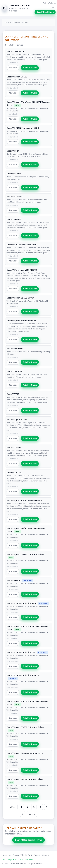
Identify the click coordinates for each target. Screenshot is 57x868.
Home (8, 22)
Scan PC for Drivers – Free (28, 840)
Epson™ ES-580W (15, 196)
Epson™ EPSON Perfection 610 (21, 652)
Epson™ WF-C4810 (15, 51)
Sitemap (45, 855)
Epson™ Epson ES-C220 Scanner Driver (25, 779)
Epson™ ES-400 (14, 174)
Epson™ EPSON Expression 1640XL (23, 128)
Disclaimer (7, 855)
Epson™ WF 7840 (14, 371)
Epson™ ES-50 (13, 151)
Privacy (16, 855)
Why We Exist (49, 3)
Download (13, 68)
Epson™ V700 (13, 394)
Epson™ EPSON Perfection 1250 (21, 603)
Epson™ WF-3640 (15, 348)
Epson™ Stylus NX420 (17, 419)
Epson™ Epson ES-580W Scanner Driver (25, 753)
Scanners (17, 22)
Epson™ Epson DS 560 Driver (20, 298)
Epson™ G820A (14, 580)
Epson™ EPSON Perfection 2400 (21, 245)
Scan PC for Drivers (45, 12)
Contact (52, 7)
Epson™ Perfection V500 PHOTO (22, 270)
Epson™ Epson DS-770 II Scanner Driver (25, 554)
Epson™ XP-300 (14, 447)
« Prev (13, 807)
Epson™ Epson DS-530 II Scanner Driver (25, 727)
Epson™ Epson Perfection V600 (21, 321)
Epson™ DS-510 (14, 219)
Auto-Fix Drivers (30, 68)
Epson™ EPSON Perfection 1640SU (23, 675)
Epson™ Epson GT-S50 (17, 77)
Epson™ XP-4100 (14, 473)
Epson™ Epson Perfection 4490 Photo (24, 500)
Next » (32, 814)
